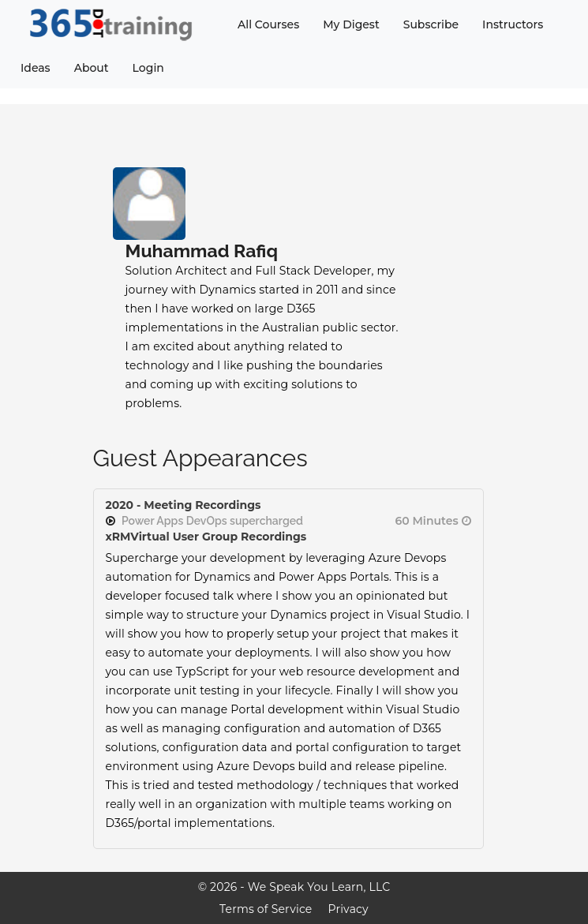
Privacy (348, 909)
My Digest (351, 24)
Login (148, 68)
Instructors (513, 24)
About (92, 68)
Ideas (36, 68)
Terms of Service (266, 909)
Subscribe (431, 24)
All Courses (268, 24)
